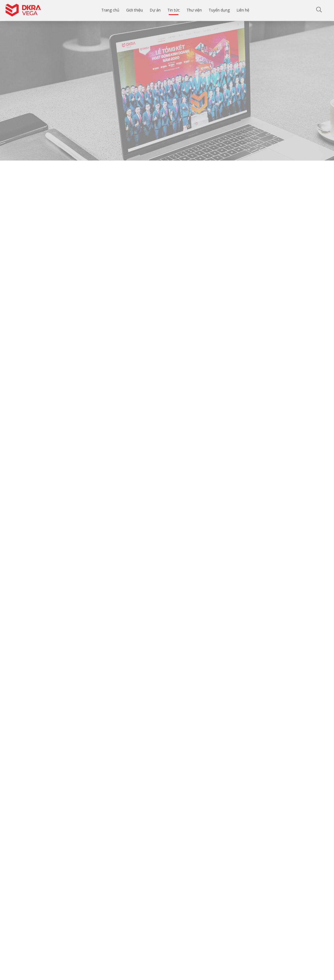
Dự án (155, 10)
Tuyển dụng (219, 10)
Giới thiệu (135, 10)
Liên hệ (243, 10)
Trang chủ (110, 10)
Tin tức (174, 10)
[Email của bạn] (82, 967)
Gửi (113, 966)
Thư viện (194, 10)
